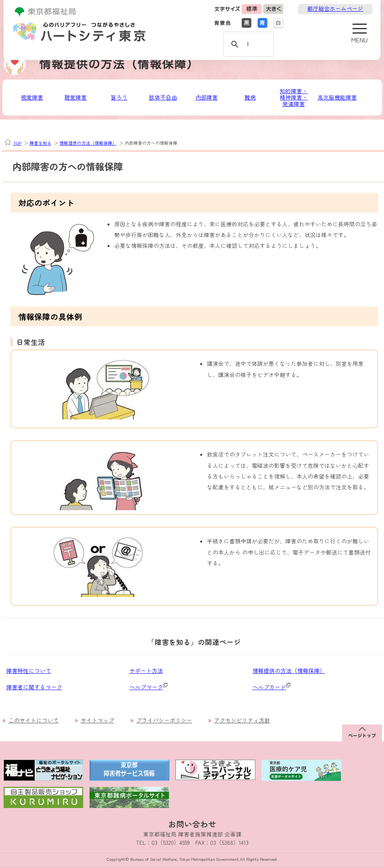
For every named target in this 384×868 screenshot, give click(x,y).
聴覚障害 (76, 97)
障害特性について (29, 670)
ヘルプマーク (146, 687)
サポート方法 (146, 670)
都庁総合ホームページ (335, 8)
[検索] (247, 44)
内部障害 (207, 97)
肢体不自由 (163, 97)
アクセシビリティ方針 (242, 720)
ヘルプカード (269, 687)
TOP (17, 143)
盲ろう (119, 97)
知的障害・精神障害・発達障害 (294, 97)
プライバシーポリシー (164, 720)
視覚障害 (32, 97)
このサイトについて (34, 720)
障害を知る (41, 143)
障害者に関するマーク (34, 687)
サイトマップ (97, 720)
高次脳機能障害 (337, 97)
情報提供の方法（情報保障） (88, 143)
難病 (250, 97)
